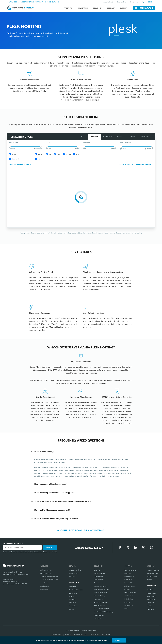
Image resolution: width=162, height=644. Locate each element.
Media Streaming (99, 573)
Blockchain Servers (100, 583)
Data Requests (106, 635)
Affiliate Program (130, 586)
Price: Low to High (145, 165)
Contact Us (128, 580)
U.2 (76, 154)
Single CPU (14, 154)
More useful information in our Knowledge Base (81, 530)
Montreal (72, 599)
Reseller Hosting (99, 605)
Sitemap (150, 580)
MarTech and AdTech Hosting (104, 612)
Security (127, 602)
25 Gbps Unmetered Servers (49, 576)
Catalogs (150, 590)
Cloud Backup (74, 573)
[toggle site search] (143, 2)
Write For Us (129, 605)
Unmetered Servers (46, 573)
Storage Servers (99, 580)
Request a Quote (108, 2)
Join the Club (134, 2)
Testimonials (151, 603)
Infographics (152, 599)
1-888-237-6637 (8, 579)
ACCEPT (119, 640)
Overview (72, 587)
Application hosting (100, 593)
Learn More (103, 640)
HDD (57, 154)
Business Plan (122, 2)
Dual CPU (14, 159)
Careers (127, 589)
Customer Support (153, 570)
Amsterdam (73, 606)
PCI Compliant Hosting (101, 609)
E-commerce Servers (101, 586)
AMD (38, 154)
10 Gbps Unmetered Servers (49, 580)
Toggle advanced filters (20, 165)
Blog (126, 609)
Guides (150, 606)
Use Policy (68, 635)
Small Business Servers (101, 589)
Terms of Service (57, 635)
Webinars (151, 609)
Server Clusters (45, 583)
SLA (86, 635)
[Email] (22, 547)
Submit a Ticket (152, 576)
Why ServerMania (130, 570)
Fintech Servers (99, 615)
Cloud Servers (44, 586)
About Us (127, 573)
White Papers (152, 593)
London (72, 596)
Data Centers (129, 599)
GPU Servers (44, 589)
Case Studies (151, 596)
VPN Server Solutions (101, 602)
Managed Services (75, 570)
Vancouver (73, 603)
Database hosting (100, 596)
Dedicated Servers (46, 570)
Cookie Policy (94, 635)
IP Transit (72, 576)
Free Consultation (144, 8)
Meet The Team (129, 576)
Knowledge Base (153, 573)
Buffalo (72, 609)
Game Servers (98, 576)
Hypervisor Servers (100, 599)
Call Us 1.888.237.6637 (89, 548)
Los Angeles (73, 593)
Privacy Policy (78, 635)
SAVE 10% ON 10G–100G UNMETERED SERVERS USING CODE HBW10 (33, 2)
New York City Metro (76, 590)
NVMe (67, 154)
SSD (49, 154)
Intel (38, 159)
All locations (126, 165)
